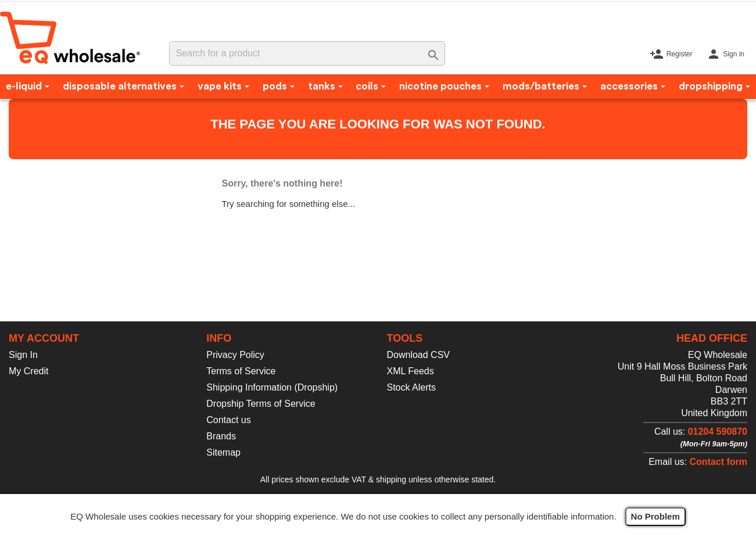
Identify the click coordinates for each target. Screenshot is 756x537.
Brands (221, 436)
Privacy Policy (235, 355)
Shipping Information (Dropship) (272, 387)
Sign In (23, 355)
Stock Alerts (411, 387)
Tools (405, 338)
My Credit (28, 371)
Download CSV (419, 355)
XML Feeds (411, 371)
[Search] (307, 53)
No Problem (655, 516)
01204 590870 (718, 432)
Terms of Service (241, 371)
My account (44, 338)
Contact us (228, 420)
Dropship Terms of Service (261, 404)
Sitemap (223, 452)
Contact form (718, 462)
